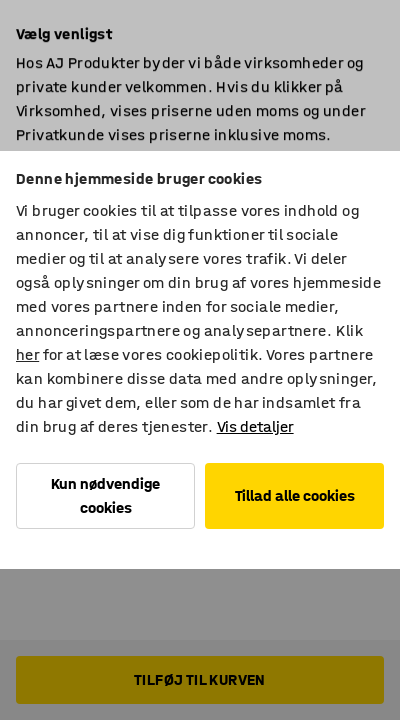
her (27, 354)
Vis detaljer (255, 426)
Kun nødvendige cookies (105, 495)
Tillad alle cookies (295, 495)
